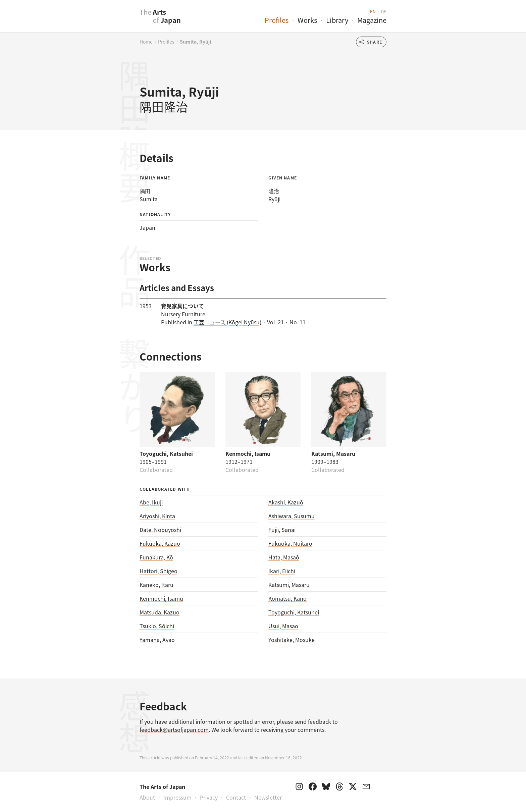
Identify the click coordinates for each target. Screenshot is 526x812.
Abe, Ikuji (151, 502)
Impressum (177, 797)
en (373, 11)
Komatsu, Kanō (287, 598)
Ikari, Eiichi (282, 571)
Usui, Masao (283, 626)
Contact (236, 797)
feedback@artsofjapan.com (174, 729)
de (384, 11)
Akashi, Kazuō (286, 502)
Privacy (209, 797)
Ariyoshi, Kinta (157, 516)
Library (337, 20)
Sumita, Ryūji (195, 42)
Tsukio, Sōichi (157, 626)
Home (146, 42)
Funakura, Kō (156, 557)
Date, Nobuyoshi (160, 530)
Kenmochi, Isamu (161, 598)
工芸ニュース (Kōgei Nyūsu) (227, 322)
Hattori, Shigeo (159, 571)
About (147, 797)
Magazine (372, 20)
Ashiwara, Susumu (292, 516)
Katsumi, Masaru (289, 585)
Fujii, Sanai (282, 530)
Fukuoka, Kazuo (160, 543)
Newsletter (268, 797)
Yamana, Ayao (157, 640)
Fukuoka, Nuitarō (290, 543)
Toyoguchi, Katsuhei (294, 612)
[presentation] (126, 20)
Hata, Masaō (284, 557)
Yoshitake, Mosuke (292, 640)
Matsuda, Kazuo (160, 612)
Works (307, 20)
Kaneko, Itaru (156, 585)
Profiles (277, 20)
